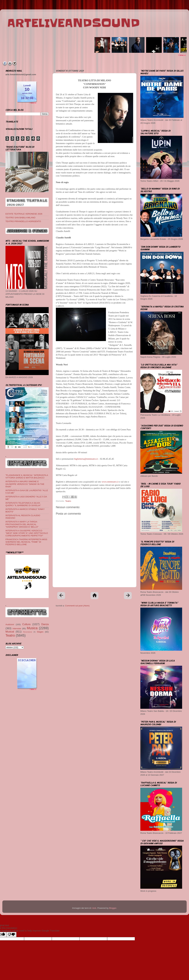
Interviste (17, 629)
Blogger (113, 908)
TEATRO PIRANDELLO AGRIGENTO (23, 221)
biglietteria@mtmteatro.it (86, 459)
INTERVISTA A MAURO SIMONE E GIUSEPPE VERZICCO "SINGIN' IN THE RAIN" (25, 484)
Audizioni (10, 624)
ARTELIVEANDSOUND (73, 23)
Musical (10, 632)
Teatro (68, 501)
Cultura (26, 624)
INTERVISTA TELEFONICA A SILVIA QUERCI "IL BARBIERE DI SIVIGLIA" (23, 504)
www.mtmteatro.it (110, 482)
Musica (32, 628)
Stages (40, 632)
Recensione (28, 632)
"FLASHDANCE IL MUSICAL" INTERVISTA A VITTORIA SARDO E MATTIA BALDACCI (27, 476)
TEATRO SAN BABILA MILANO (20, 218)
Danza (45, 624)
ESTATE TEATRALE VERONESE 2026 (24, 214)
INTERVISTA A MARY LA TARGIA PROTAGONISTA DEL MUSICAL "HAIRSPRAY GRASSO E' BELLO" (22, 524)
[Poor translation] (11, 935)
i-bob (94, 908)
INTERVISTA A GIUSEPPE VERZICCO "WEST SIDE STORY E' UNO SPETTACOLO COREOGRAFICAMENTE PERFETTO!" (27, 533)
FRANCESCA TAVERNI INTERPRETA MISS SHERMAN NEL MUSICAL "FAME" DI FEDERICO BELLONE (26, 542)
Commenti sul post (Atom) (77, 606)
